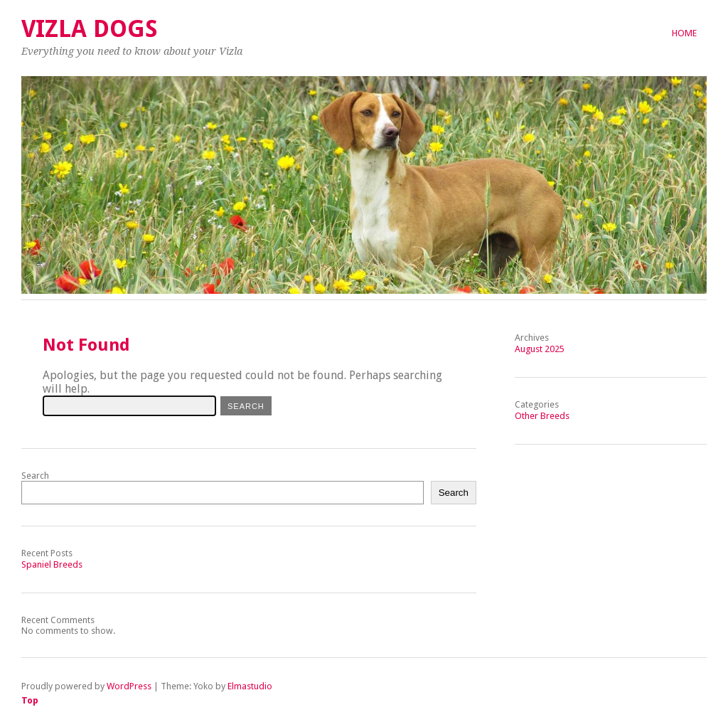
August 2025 (540, 349)
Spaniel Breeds (52, 564)
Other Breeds (542, 416)
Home (684, 33)
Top (30, 700)
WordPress (129, 686)
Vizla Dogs (90, 29)
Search (35, 476)
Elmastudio (250, 686)
